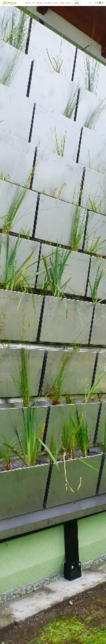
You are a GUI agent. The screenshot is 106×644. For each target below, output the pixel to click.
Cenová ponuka (77, 3)
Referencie (39, 3)
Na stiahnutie (48, 3)
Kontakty (68, 3)
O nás (33, 3)
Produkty (28, 3)
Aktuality (56, 3)
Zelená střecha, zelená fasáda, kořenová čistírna (9, 3)
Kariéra (62, 3)
